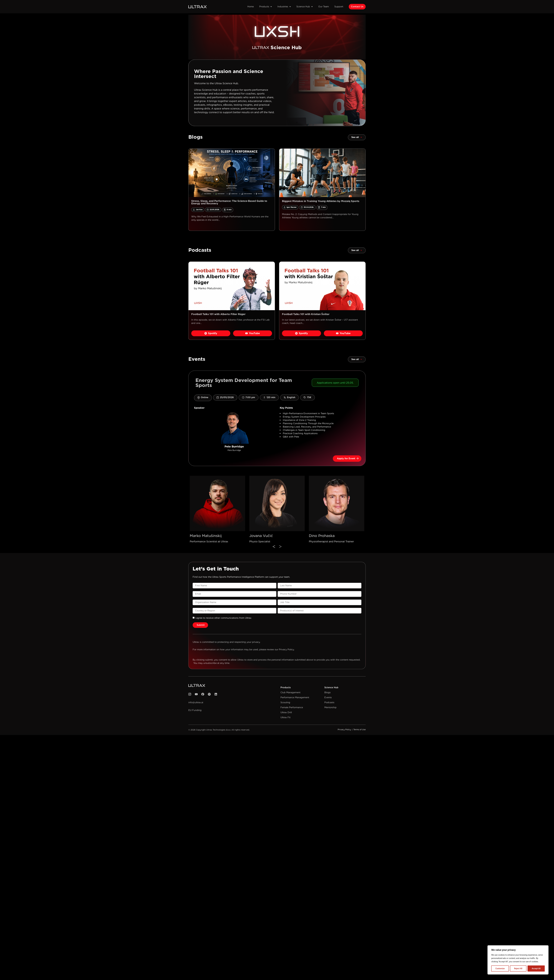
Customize (500, 969)
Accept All (536, 969)
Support (339, 7)
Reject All (518, 969)
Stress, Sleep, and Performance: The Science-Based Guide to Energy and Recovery (229, 202)
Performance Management (295, 697)
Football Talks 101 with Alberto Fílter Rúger (218, 314)
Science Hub (305, 7)
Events (328, 697)
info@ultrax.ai (196, 702)
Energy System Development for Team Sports (244, 383)
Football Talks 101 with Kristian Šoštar (306, 314)
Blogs (327, 692)
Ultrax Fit (285, 717)
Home (251, 7)
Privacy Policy (286, 650)
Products (266, 7)
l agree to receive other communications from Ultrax (223, 618)
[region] (518, 960)
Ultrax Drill (286, 712)
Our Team (324, 7)
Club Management (290, 692)
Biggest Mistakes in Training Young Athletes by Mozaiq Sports (321, 201)
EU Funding (195, 710)
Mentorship (330, 707)
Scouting (285, 702)
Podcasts (329, 702)
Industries (284, 7)
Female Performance (292, 707)
